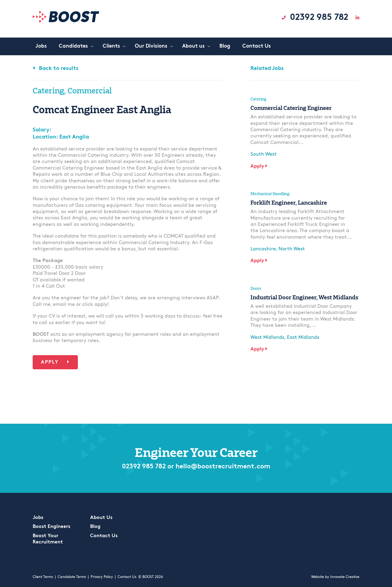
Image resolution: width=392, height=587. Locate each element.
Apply (55, 362)
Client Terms (43, 577)
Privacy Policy (102, 577)
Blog (95, 527)
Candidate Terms (72, 577)
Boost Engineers (51, 527)
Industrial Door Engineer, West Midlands (304, 297)
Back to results (56, 69)
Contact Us (104, 536)
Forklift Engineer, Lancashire (289, 202)
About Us (101, 518)
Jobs (38, 518)
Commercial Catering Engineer (291, 108)
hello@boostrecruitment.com (223, 467)
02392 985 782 (319, 18)
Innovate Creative (345, 577)
